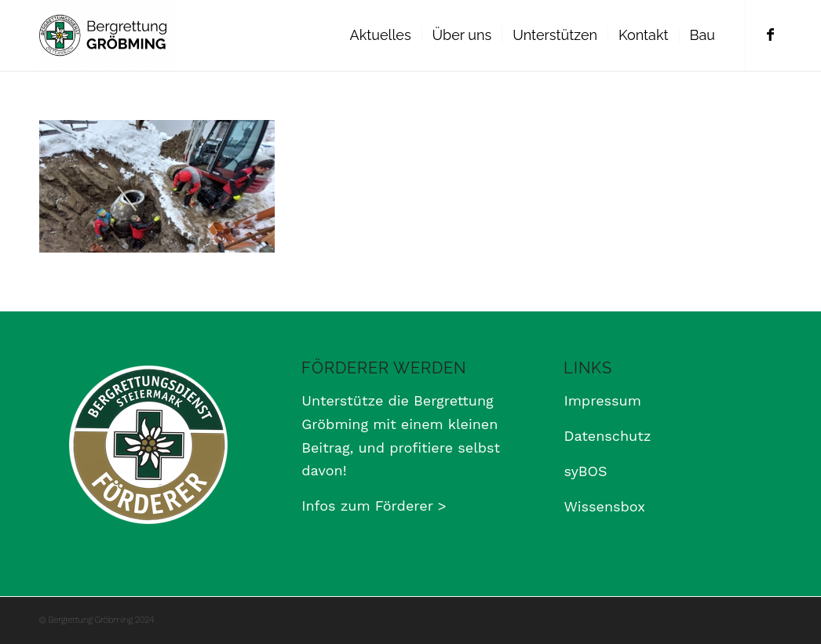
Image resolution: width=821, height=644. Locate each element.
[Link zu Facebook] (770, 35)
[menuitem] (381, 35)
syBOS (585, 471)
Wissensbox (604, 506)
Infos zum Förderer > (374, 506)
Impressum (602, 400)
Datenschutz (607, 436)
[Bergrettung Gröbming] (108, 35)
